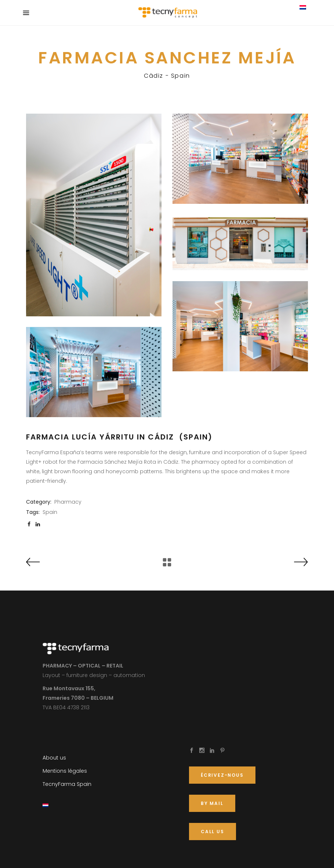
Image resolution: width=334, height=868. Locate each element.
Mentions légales (65, 771)
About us (54, 758)
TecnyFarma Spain (67, 784)
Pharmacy (68, 502)
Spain (50, 512)
